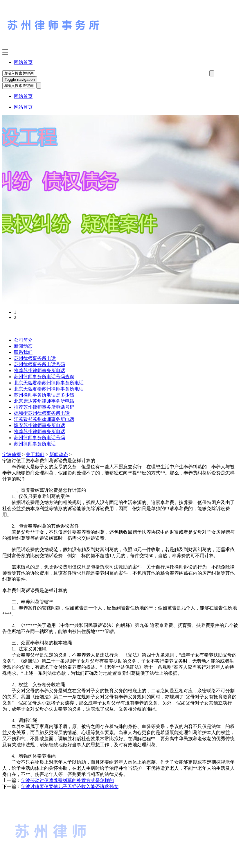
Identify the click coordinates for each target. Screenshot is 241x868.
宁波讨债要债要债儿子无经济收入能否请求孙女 (70, 787)
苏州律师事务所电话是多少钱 (44, 395)
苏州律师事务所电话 (35, 358)
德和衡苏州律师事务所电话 (42, 413)
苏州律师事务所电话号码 (39, 364)
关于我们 (35, 454)
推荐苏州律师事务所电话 (39, 371)
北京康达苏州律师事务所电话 (44, 401)
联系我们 (23, 352)
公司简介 (23, 340)
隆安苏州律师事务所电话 (39, 425)
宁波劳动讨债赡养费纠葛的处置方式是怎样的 (67, 780)
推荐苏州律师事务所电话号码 (44, 407)
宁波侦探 (12, 454)
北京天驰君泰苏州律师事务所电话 (49, 383)
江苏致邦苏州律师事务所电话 (44, 419)
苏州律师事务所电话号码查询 (44, 377)
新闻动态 (23, 346)
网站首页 (23, 62)
